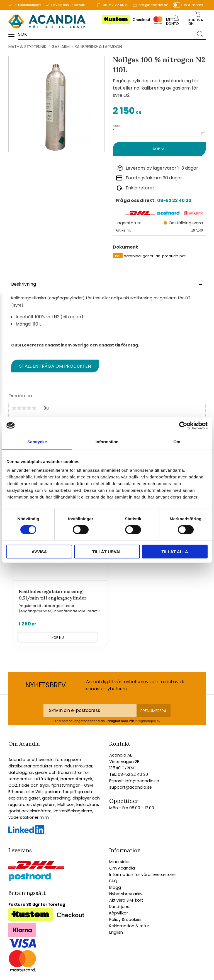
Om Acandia (122, 868)
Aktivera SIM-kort (126, 900)
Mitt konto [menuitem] (172, 21)
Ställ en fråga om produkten (55, 366)
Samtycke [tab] (37, 441)
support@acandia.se (131, 787)
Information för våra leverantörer (143, 875)
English (116, 932)
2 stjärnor (19, 408)
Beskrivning (24, 284)
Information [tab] (107, 441)
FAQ (113, 881)
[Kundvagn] (197, 22)
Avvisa (39, 552)
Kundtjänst (120, 907)
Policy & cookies (125, 919)
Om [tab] (177, 441)
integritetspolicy (148, 721)
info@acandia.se (153, 5)
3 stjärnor (24, 408)
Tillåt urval (107, 552)
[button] (13, 36)
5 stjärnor (34, 408)
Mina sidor (120, 862)
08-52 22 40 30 (116, 5)
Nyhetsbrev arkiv (126, 894)
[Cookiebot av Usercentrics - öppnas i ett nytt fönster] (183, 425)
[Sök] (200, 34)
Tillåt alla (175, 552)
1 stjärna (14, 408)
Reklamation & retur (129, 926)
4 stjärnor (29, 408)
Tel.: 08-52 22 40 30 (129, 774)
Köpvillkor (119, 913)
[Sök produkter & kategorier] (106, 34)
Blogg (115, 887)
